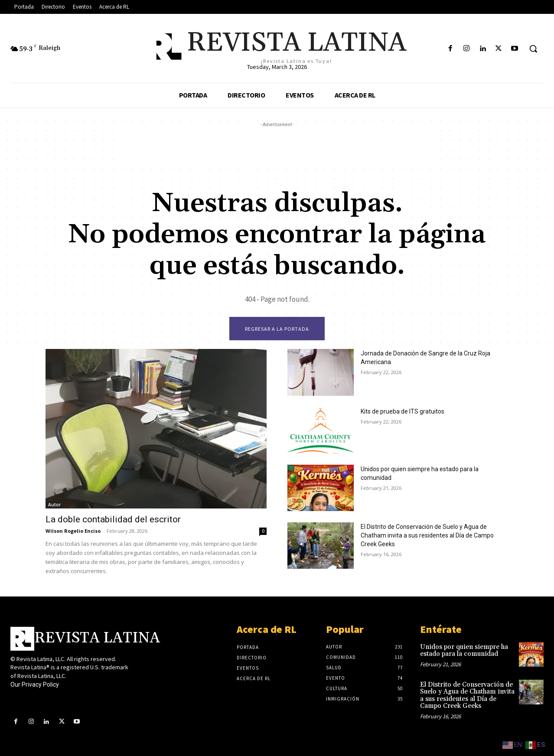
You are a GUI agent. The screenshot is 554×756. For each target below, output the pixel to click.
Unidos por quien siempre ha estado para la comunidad (464, 651)
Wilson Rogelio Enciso (73, 531)
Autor (54, 505)
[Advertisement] (277, 149)
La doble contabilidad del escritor (113, 519)
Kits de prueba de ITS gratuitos (402, 411)
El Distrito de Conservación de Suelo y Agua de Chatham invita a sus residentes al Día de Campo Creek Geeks (427, 535)
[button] (533, 49)
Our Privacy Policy (35, 685)
